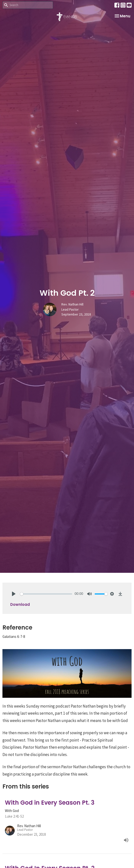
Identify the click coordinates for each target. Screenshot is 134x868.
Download (20, 604)
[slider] (46, 594)
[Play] (14, 594)
